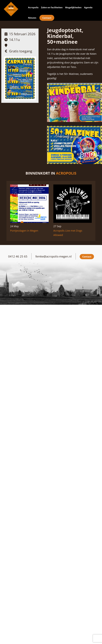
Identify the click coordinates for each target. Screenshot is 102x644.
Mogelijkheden (73, 7)
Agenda (88, 7)
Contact (47, 18)
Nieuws (32, 18)
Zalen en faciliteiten (52, 7)
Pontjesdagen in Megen (24, 231)
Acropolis (33, 7)
